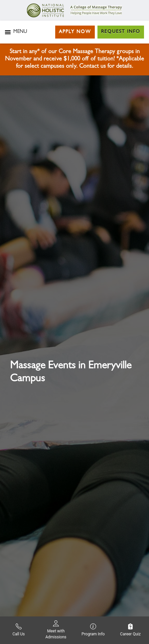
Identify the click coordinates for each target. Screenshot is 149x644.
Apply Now (75, 32)
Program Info (93, 630)
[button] (20, 32)
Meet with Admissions (56, 630)
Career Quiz (130, 630)
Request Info (121, 32)
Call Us (18, 630)
